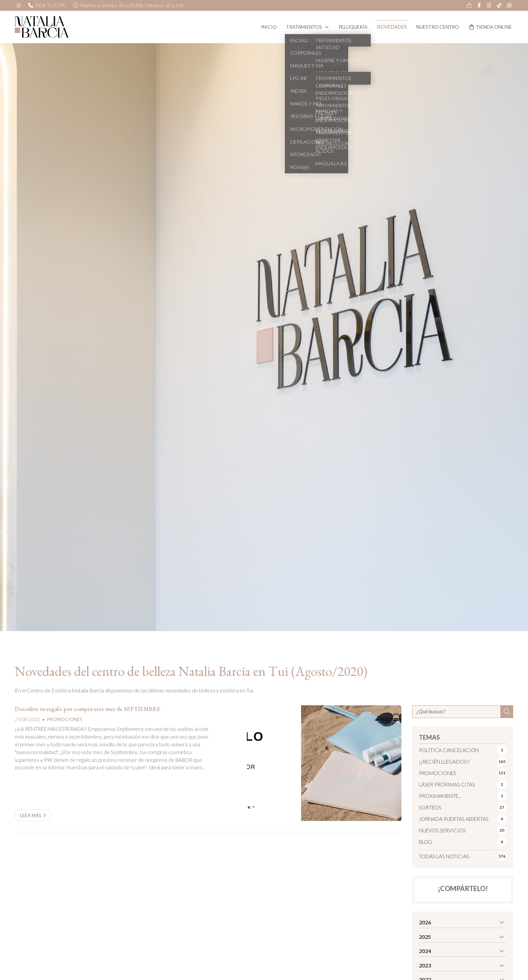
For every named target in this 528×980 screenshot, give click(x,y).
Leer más (31, 815)
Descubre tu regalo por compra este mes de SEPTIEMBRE (88, 709)
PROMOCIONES (65, 719)
